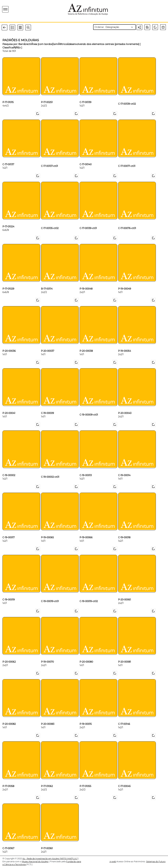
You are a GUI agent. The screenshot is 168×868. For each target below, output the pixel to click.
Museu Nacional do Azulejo (35, 862)
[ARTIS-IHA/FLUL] (69, 859)
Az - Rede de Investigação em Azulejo (41, 859)
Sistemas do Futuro (156, 862)
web (113, 862)
